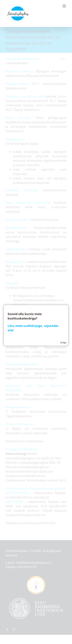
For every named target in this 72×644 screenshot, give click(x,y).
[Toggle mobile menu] (64, 6)
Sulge (63, 342)
